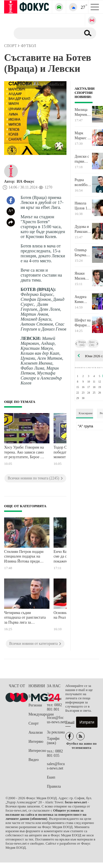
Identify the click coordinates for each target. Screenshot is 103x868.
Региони (35, 705)
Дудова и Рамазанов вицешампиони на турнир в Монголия (83, 229)
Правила (54, 786)
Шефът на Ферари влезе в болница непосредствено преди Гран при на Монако (83, 323)
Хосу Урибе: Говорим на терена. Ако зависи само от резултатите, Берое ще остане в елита (25, 453)
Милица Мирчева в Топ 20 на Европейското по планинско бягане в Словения (83, 112)
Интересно (37, 751)
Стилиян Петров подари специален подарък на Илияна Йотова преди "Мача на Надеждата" (24, 557)
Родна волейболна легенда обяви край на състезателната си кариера (83, 182)
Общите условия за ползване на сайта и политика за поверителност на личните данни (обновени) (46, 815)
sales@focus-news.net (56, 766)
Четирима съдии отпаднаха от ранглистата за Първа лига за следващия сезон (25, 618)
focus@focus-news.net (56, 720)
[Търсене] (45, 33)
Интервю (36, 742)
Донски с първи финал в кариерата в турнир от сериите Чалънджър (83, 159)
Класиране (86, 413)
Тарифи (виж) (53, 741)
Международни (38, 714)
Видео (34, 760)
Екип (51, 777)
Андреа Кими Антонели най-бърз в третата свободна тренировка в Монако (83, 299)
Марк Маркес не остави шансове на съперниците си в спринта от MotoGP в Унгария (83, 136)
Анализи (36, 732)
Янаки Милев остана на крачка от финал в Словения (82, 276)
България (36, 696)
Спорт (34, 723)
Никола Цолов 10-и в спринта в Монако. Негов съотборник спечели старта (83, 206)
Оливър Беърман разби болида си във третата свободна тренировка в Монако (83, 253)
